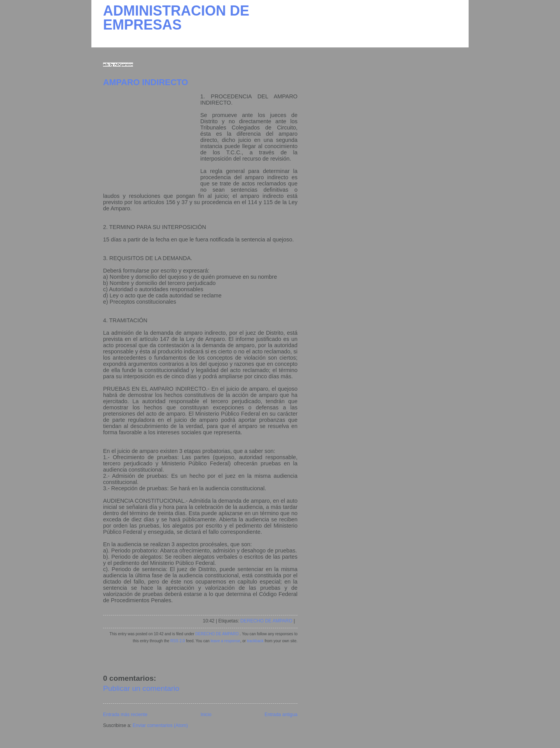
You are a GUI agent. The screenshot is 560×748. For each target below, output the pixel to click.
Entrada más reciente (125, 715)
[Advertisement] (152, 142)
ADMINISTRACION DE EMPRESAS (176, 18)
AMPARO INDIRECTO (146, 82)
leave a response (226, 641)
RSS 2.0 (178, 641)
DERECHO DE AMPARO (266, 621)
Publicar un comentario (141, 688)
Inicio (206, 715)
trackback (255, 641)
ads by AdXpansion (118, 65)
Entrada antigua (281, 715)
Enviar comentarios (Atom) (160, 725)
